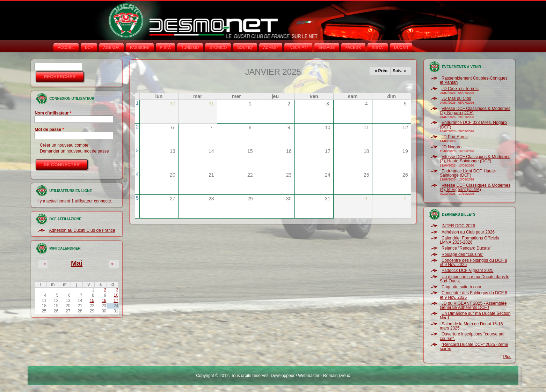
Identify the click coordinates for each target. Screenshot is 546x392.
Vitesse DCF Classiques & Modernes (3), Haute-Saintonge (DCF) (475, 159)
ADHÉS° (271, 47)
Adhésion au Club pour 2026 (468, 232)
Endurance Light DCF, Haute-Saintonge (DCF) (468, 173)
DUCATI (401, 47)
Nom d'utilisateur (53, 113)
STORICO (218, 47)
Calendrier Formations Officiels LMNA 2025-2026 (469, 240)
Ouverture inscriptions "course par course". (472, 336)
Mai (77, 263)
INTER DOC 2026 (458, 226)
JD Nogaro (452, 147)
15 (92, 301)
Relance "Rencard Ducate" (467, 248)
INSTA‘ (378, 47)
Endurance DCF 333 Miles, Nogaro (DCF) (473, 125)
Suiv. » (399, 71)
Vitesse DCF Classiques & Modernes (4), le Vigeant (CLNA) (475, 187)
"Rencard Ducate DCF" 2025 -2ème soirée (474, 347)
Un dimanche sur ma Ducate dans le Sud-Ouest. (475, 279)
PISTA (165, 47)
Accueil (66, 47)
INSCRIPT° (298, 47)
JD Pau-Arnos (455, 137)
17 (116, 301)
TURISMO (190, 47)
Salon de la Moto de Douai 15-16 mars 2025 (471, 326)
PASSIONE (140, 47)
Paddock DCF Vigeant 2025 (468, 271)
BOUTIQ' (245, 47)
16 (104, 301)
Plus (507, 357)
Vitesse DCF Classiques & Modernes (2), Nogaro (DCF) (475, 111)
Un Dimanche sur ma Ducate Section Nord (475, 316)
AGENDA (111, 47)
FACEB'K (354, 47)
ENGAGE (327, 47)
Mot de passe (49, 130)
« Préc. (382, 71)
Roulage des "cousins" (463, 254)
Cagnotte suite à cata (461, 287)
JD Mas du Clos (456, 98)
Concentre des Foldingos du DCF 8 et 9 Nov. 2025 (474, 262)
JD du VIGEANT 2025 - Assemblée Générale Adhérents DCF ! (473, 305)
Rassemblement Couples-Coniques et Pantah (474, 80)
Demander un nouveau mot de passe (74, 151)
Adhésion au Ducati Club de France (82, 230)
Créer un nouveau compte (64, 145)
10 (116, 295)
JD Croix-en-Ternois (460, 89)
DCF (89, 47)
